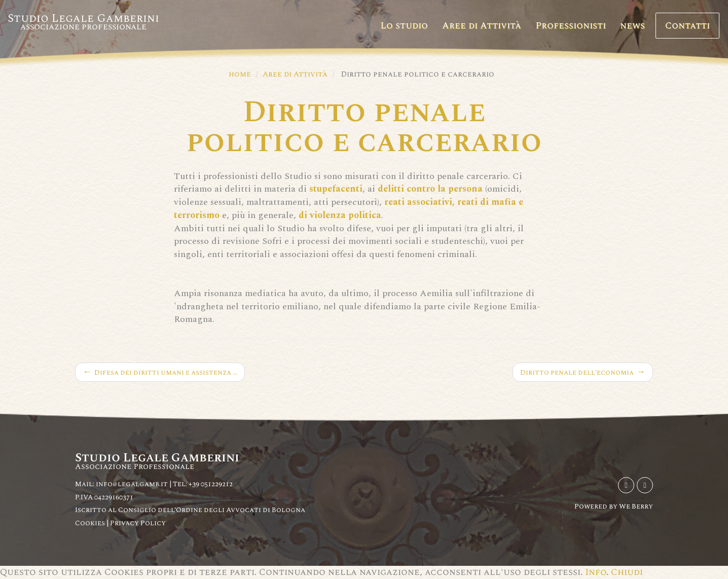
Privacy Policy (138, 523)
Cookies (91, 523)
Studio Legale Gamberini (83, 22)
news (632, 26)
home (240, 74)
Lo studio (404, 26)
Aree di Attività (482, 26)
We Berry (636, 506)
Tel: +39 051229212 (203, 484)
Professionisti (571, 26)
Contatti (687, 26)
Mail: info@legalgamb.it (121, 484)
